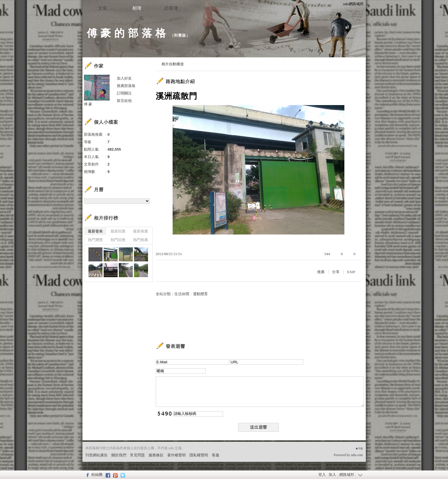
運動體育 (200, 294)
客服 (216, 455)
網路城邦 (347, 475)
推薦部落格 (126, 86)
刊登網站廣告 (96, 455)
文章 (102, 8)
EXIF (351, 272)
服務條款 (156, 455)
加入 (332, 475)
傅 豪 (88, 104)
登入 (322, 475)
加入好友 (124, 78)
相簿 (137, 8)
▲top (359, 448)
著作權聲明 (176, 455)
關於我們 (119, 455)
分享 (336, 272)
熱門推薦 (141, 240)
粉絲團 (97, 475)
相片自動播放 (173, 64)
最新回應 (118, 231)
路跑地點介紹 (180, 81)
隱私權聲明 (199, 455)
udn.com (357, 455)
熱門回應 (118, 240)
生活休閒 (182, 294)
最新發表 (95, 231)
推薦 (321, 272)
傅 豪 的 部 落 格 (126, 33)
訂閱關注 (124, 93)
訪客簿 (171, 8)
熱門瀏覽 (95, 240)
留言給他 (124, 101)
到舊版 (180, 35)
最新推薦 (141, 231)
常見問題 (137, 455)
